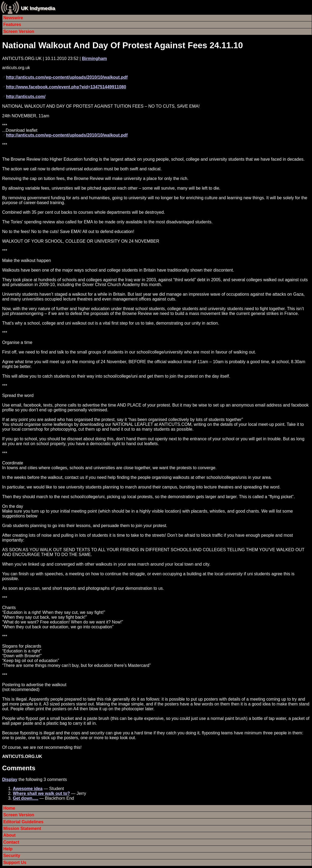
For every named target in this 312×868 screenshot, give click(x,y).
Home (9, 808)
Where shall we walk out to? (41, 793)
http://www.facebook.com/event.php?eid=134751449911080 (66, 87)
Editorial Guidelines (23, 822)
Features (12, 25)
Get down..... (26, 798)
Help (8, 849)
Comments (19, 768)
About (9, 835)
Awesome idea (28, 789)
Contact (11, 842)
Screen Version (19, 31)
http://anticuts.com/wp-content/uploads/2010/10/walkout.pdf (67, 77)
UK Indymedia (38, 8)
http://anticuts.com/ (26, 97)
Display (10, 779)
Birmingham (94, 59)
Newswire (13, 18)
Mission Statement (22, 828)
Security (12, 856)
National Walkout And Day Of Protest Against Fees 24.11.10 (123, 45)
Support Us (15, 863)
